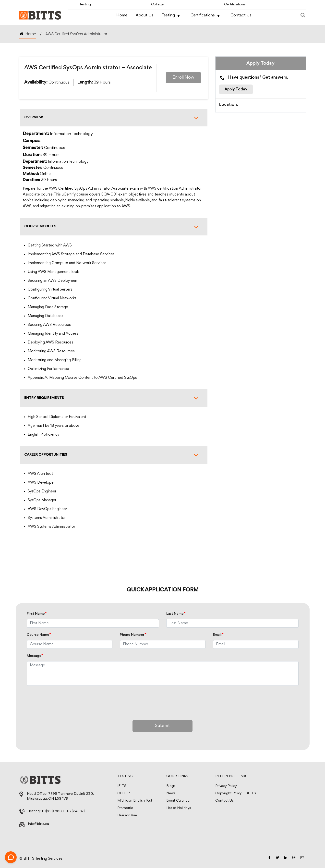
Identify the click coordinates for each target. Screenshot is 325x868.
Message (35, 656)
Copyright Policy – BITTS (236, 793)
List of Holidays (179, 808)
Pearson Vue (127, 815)
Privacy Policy (226, 786)
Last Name (176, 614)
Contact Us (241, 15)
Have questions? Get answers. (254, 78)
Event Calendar (179, 801)
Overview (114, 118)
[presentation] (64, 702)
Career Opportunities (114, 455)
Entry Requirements (114, 398)
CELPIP (123, 793)
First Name (37, 614)
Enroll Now (183, 78)
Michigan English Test (135, 801)
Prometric (125, 808)
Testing (85, 5)
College (158, 5)
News (171, 793)
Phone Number (133, 635)
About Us (144, 15)
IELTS (122, 786)
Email (218, 635)
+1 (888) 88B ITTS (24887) (63, 811)
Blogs (171, 786)
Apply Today (236, 89)
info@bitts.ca (39, 824)
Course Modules (114, 227)
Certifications (235, 5)
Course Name (39, 635)
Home (122, 15)
